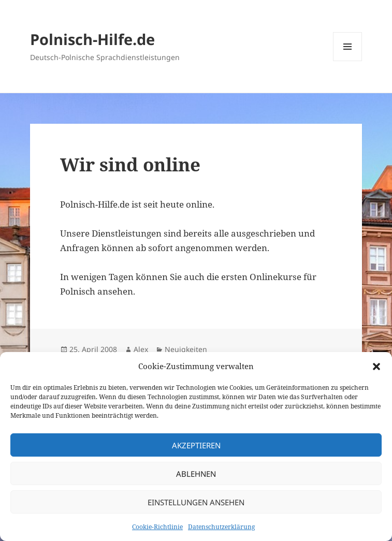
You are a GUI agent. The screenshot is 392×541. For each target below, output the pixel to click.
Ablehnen (196, 474)
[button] (376, 367)
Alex (141, 349)
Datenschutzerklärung (221, 527)
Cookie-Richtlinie (157, 527)
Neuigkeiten (186, 349)
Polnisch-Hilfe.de (92, 39)
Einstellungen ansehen (196, 502)
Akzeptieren (196, 445)
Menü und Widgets (348, 61)
